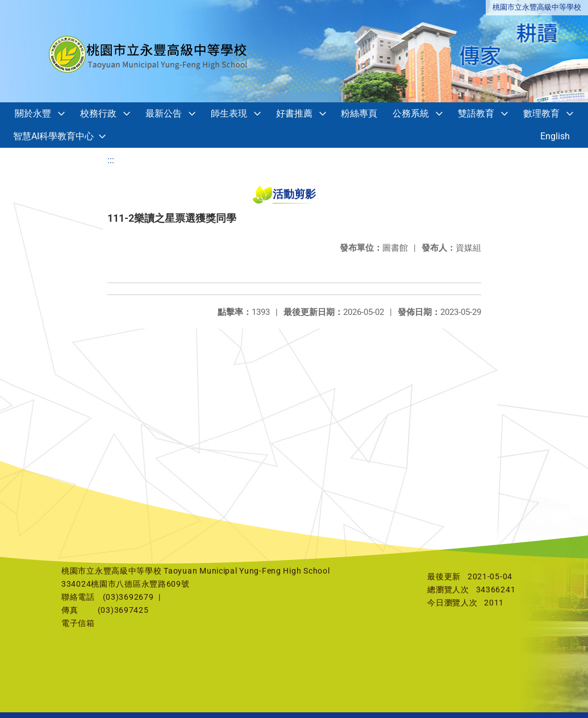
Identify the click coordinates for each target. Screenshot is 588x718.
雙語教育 (476, 113)
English (555, 136)
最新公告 (164, 113)
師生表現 (229, 113)
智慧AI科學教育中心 (53, 136)
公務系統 (411, 113)
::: (111, 160)
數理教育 (541, 113)
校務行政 (98, 113)
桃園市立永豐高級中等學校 (537, 7)
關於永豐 (33, 113)
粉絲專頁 (359, 113)
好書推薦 (294, 113)
